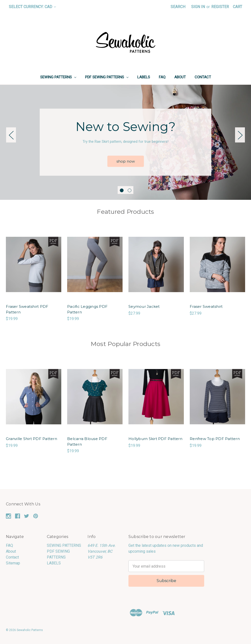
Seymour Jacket (144, 306)
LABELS (144, 77)
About (180, 77)
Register (220, 7)
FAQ (162, 77)
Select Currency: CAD (32, 7)
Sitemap (13, 563)
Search (178, 7)
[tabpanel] (125, 142)
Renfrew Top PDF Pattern (215, 439)
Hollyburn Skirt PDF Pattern (155, 439)
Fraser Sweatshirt (206, 306)
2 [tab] (130, 190)
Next (240, 135)
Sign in (198, 7)
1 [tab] (122, 190)
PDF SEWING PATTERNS (107, 77)
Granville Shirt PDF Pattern (31, 439)
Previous (11, 135)
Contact (203, 77)
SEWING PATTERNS (58, 77)
